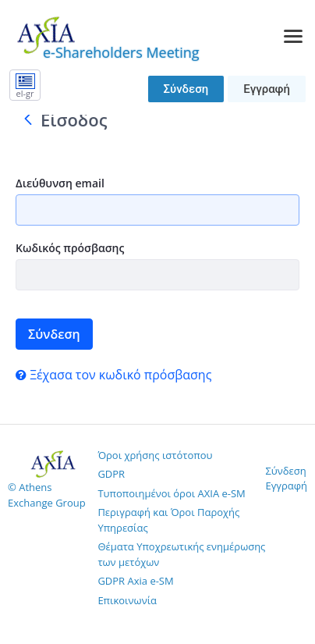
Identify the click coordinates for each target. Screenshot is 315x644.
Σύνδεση (186, 89)
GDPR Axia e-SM (135, 581)
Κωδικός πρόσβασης (70, 248)
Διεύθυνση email (60, 183)
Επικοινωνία (127, 600)
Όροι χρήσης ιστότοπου (155, 455)
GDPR (111, 474)
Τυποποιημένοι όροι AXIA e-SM (171, 493)
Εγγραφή (267, 89)
